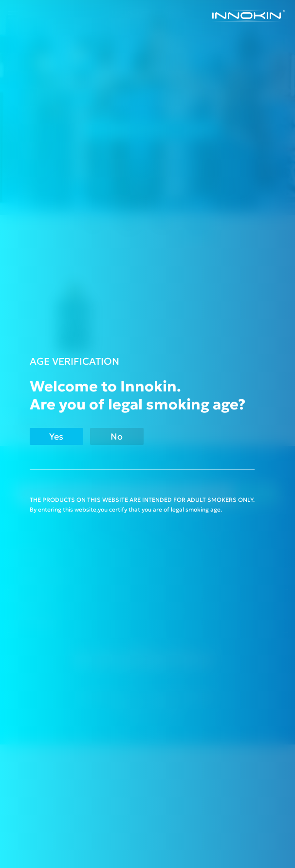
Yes (56, 436)
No (117, 436)
